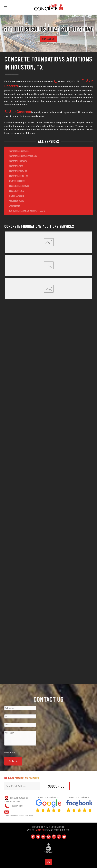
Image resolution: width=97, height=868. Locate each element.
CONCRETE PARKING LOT (18, 176)
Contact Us (48, 39)
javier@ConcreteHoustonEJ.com (19, 815)
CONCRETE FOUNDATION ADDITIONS (23, 156)
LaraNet (39, 830)
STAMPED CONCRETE (17, 181)
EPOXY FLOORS (14, 206)
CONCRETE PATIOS (16, 166)
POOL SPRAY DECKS (16, 201)
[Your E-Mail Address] (22, 786)
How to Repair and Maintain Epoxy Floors (27, 211)
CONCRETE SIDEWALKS (18, 171)
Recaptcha (10, 756)
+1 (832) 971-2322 (72, 81)
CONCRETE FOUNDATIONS (19, 151)
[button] (6, 7)
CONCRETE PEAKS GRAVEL (19, 186)
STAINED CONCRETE (16, 196)
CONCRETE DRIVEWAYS (18, 161)
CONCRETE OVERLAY (17, 191)
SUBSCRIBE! (57, 786)
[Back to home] (49, 7)
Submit (13, 765)
